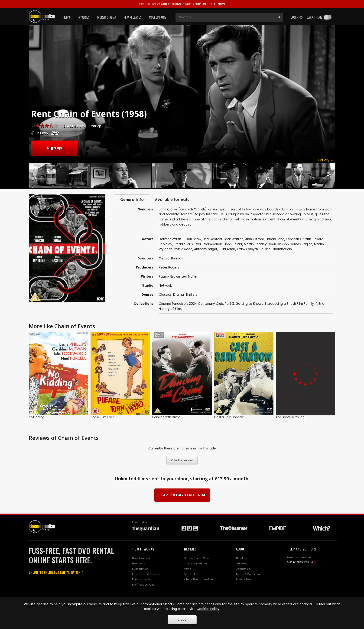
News (187, 569)
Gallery (326, 160)
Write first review (182, 461)
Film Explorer (192, 574)
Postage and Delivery (146, 574)
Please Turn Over (102, 418)
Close (182, 620)
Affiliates (241, 564)
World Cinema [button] (107, 17)
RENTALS (190, 549)
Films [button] (66, 17)
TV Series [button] (83, 17)
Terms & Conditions (249, 574)
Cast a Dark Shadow (229, 418)
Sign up (54, 148)
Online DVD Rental (195, 564)
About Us (241, 558)
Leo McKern (190, 277)
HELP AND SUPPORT (302, 549)
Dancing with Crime (166, 418)
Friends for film (142, 580)
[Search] (225, 17)
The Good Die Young (290, 418)
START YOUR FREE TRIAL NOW (182, 4)
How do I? (138, 564)
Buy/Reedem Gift (143, 585)
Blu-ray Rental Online (198, 558)
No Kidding (37, 418)
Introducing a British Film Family (289, 304)
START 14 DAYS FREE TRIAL (182, 496)
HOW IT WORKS (143, 549)
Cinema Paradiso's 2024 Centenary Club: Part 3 (196, 304)
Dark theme (314, 17)
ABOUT (241, 549)
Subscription (140, 569)
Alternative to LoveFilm (198, 580)
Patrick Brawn (169, 277)
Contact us (243, 569)
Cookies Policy (208, 609)
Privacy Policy (244, 580)
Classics (165, 295)
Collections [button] (158, 17)
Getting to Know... (250, 304)
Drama (179, 295)
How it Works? (141, 558)
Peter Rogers (169, 268)
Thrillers (191, 295)
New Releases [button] (133, 17)
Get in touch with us (300, 562)
